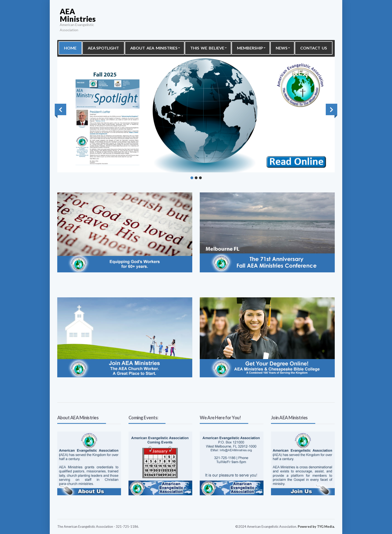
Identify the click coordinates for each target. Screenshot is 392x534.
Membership (250, 48)
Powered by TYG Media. (316, 527)
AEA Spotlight (103, 48)
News (282, 48)
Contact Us (314, 48)
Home (70, 48)
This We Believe (207, 48)
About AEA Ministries (154, 48)
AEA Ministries (78, 15)
